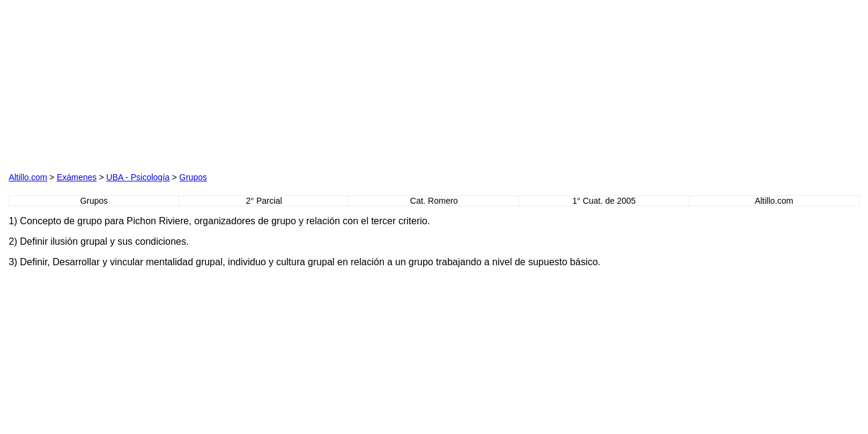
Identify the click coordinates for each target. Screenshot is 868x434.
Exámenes (77, 177)
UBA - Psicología (138, 177)
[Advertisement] (146, 84)
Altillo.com (28, 177)
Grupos (193, 177)
